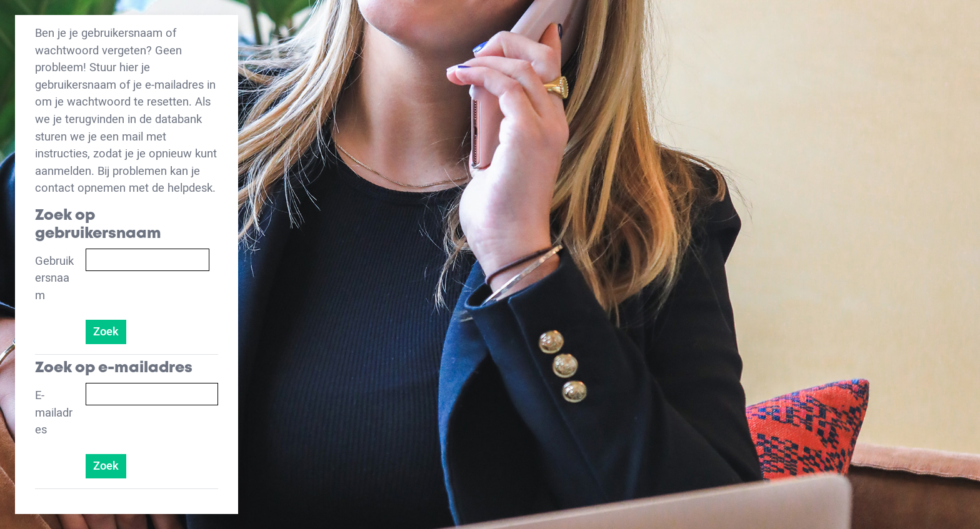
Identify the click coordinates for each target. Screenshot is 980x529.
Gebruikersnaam (54, 279)
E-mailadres (54, 413)
